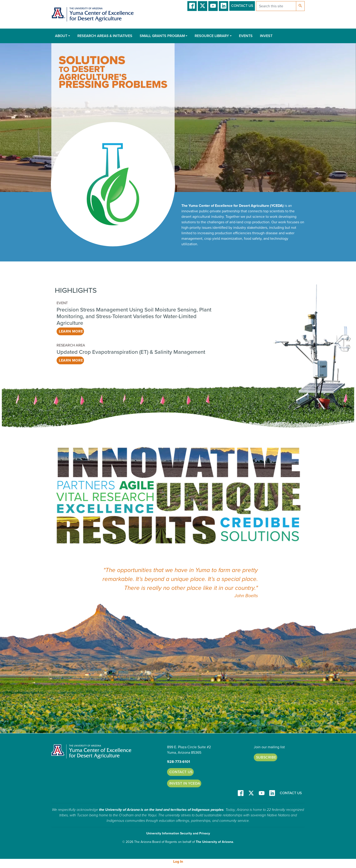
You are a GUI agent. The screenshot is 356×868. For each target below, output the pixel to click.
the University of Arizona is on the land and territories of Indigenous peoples (161, 810)
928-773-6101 (179, 762)
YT (213, 6)
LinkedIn (224, 6)
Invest (266, 36)
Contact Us (242, 6)
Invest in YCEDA (185, 783)
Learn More (71, 331)
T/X (203, 6)
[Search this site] (276, 6)
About (61, 36)
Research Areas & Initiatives (105, 36)
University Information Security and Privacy (178, 833)
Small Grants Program (162, 36)
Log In (178, 862)
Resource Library (212, 36)
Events (246, 36)
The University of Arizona (215, 842)
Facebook (192, 6)
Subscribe (266, 757)
